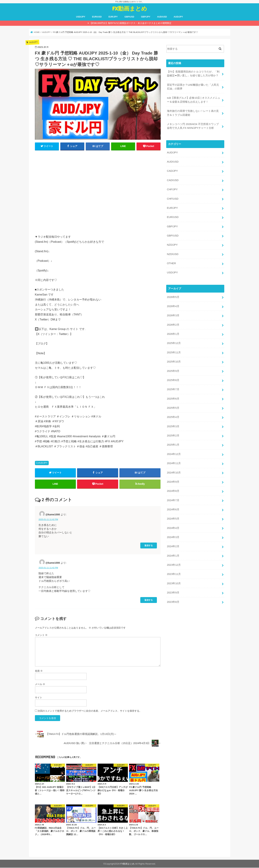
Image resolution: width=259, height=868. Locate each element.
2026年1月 (173, 332)
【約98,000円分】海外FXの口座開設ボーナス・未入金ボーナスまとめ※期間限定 (131, 23)
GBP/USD (129, 17)
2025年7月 (173, 387)
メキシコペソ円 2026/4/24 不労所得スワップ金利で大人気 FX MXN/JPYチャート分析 (193, 126)
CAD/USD (173, 179)
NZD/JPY (172, 243)
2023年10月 (174, 579)
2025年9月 (173, 369)
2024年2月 (173, 543)
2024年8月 (173, 487)
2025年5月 (173, 405)
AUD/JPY (178, 17)
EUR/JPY (113, 17)
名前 (39, 671)
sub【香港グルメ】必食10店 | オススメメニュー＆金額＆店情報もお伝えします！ (194, 100)
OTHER (171, 262)
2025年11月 (174, 350)
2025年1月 (173, 442)
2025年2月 (173, 433)
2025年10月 (174, 359)
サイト (39, 698)
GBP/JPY (146, 17)
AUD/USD (162, 17)
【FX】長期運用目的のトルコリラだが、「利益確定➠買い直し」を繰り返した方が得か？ (193, 74)
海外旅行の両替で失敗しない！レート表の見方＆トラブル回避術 (193, 113)
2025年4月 (173, 414)
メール (40, 684)
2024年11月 (174, 460)
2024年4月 (173, 524)
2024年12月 (174, 451)
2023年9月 (173, 588)
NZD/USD (173, 253)
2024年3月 (173, 533)
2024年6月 (173, 506)
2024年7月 (173, 497)
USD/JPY (81, 17)
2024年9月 (173, 478)
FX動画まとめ (130, 8)
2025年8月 (173, 378)
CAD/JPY (172, 170)
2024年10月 (174, 469)
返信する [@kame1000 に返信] (149, 546)
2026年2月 (173, 323)
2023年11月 (174, 570)
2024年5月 (173, 515)
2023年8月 (173, 597)
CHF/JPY (172, 189)
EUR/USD (97, 17)
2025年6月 (173, 396)
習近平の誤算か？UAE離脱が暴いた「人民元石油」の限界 (193, 87)
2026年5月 (173, 295)
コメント (41, 635)
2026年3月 (173, 314)
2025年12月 (174, 341)
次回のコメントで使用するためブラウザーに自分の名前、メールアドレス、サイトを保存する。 (90, 711)
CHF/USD (173, 198)
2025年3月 (173, 423)
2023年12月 (174, 561)
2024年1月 (173, 552)
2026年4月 (173, 304)
